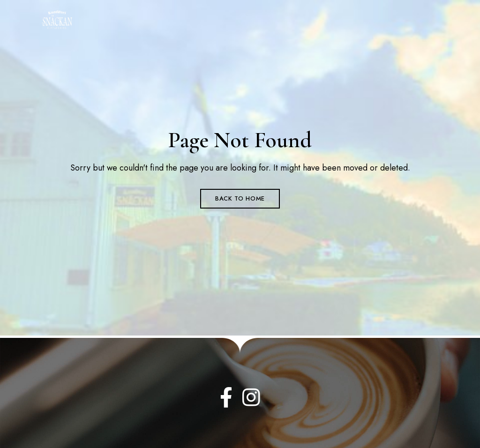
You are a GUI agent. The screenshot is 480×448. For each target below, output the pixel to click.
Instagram (251, 397)
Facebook (226, 397)
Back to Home (240, 198)
